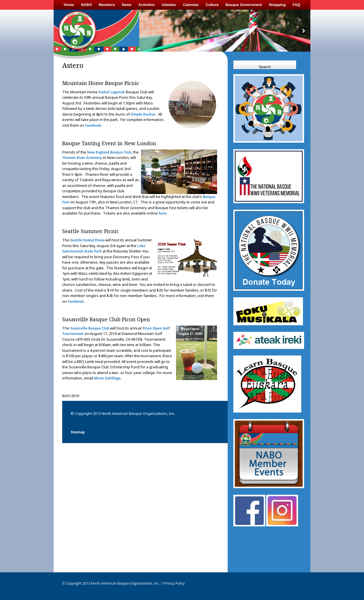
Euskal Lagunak (112, 92)
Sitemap (78, 432)
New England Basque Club (109, 152)
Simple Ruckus (143, 114)
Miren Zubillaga (107, 378)
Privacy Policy (173, 583)
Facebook (93, 125)
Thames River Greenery (82, 158)
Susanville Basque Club (90, 328)
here (163, 213)
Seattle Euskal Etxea (87, 240)
